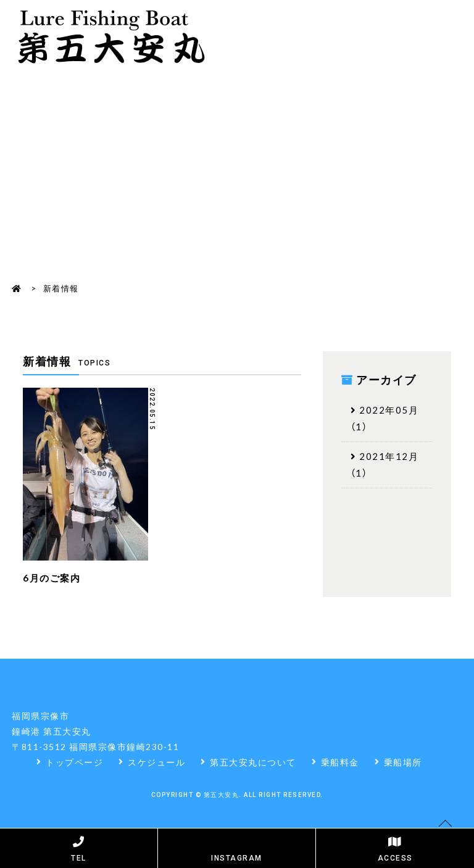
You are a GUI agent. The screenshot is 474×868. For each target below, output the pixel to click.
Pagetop (446, 843)
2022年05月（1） (385, 418)
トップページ (74, 762)
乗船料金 (340, 762)
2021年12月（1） (385, 465)
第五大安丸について (253, 762)
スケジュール (156, 762)
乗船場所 (403, 762)
